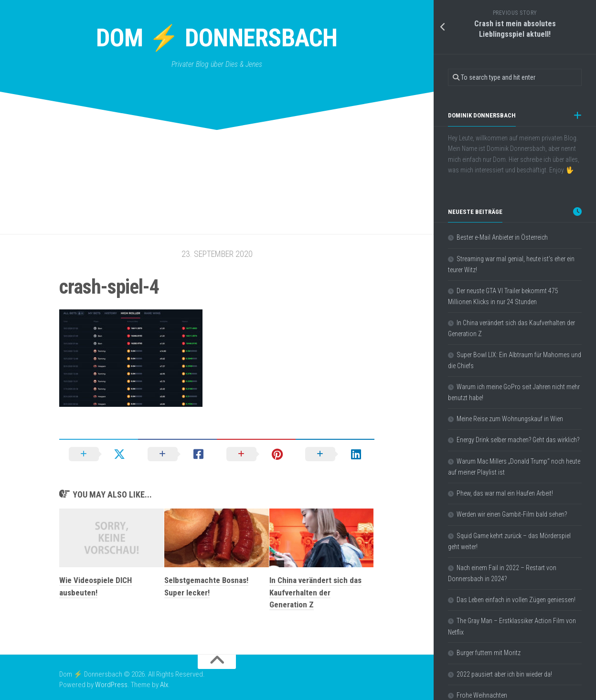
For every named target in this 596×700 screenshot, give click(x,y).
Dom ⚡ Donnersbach (217, 38)
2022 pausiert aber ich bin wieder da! (504, 674)
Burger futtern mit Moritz (489, 653)
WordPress (111, 685)
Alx (164, 685)
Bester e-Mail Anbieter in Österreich (502, 237)
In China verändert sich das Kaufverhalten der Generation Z (315, 592)
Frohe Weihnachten (482, 695)
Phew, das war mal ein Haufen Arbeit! (505, 493)
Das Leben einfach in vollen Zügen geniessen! (516, 600)
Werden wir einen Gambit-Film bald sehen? (512, 514)
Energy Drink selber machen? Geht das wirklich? (518, 440)
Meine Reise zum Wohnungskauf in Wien (510, 419)
